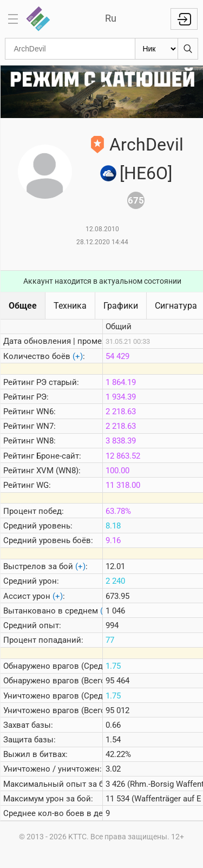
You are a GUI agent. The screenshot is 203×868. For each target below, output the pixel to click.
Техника (70, 306)
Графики (121, 306)
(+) (78, 356)
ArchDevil (146, 145)
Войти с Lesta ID (184, 19)
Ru (111, 18)
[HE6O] (146, 173)
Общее (23, 306)
